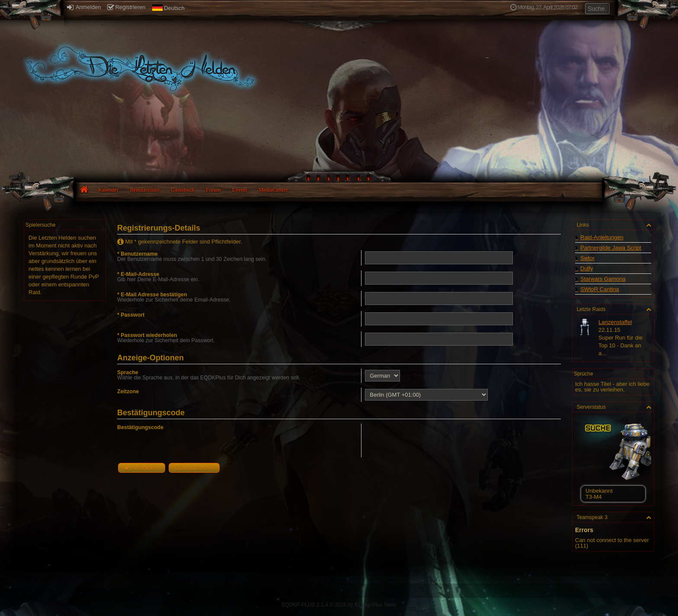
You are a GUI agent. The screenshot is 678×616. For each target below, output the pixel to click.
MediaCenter (273, 190)
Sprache (128, 372)
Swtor (587, 258)
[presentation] (429, 440)
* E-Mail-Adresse (138, 274)
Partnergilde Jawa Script (611, 248)
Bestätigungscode (140, 427)
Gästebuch (183, 190)
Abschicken (142, 468)
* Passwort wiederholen (147, 335)
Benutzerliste (145, 190)
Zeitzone (128, 391)
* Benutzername (137, 254)
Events (240, 190)
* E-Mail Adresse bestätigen (152, 295)
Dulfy (587, 268)
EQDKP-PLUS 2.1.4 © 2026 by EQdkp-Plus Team (339, 605)
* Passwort (131, 315)
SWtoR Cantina (600, 289)
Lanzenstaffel (615, 322)
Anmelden (84, 7)
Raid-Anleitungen (602, 237)
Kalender (109, 190)
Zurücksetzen (194, 468)
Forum (213, 190)
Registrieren (126, 7)
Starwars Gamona (603, 279)
